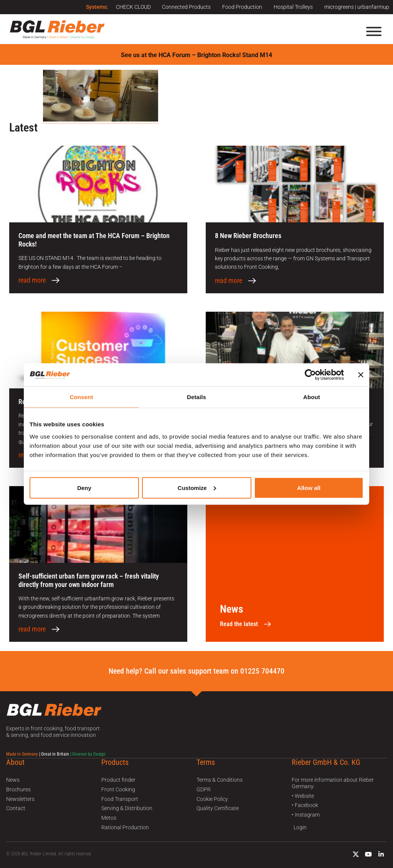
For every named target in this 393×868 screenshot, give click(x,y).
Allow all (309, 487)
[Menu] (374, 31)
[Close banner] (361, 375)
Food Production (242, 7)
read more (32, 280)
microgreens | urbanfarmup (357, 7)
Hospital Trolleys (293, 7)
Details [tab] (196, 397)
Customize (197, 487)
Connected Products (186, 7)
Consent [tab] (82, 397)
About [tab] (312, 397)
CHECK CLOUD (133, 7)
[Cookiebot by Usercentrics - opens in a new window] (310, 375)
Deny (84, 487)
